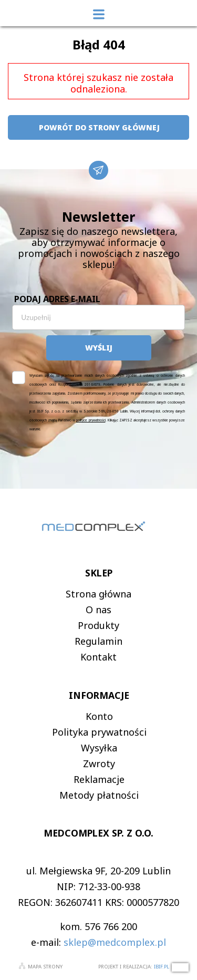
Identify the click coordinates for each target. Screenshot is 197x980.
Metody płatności (99, 795)
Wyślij (99, 348)
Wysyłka (99, 748)
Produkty (98, 625)
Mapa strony (45, 967)
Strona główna (98, 594)
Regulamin (98, 641)
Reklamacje (99, 779)
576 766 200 (111, 926)
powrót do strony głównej (99, 127)
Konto (99, 716)
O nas (98, 610)
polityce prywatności (91, 420)
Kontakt (98, 657)
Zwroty (99, 764)
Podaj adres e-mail (57, 299)
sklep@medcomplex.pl (115, 942)
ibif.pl (162, 967)
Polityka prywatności (99, 732)
